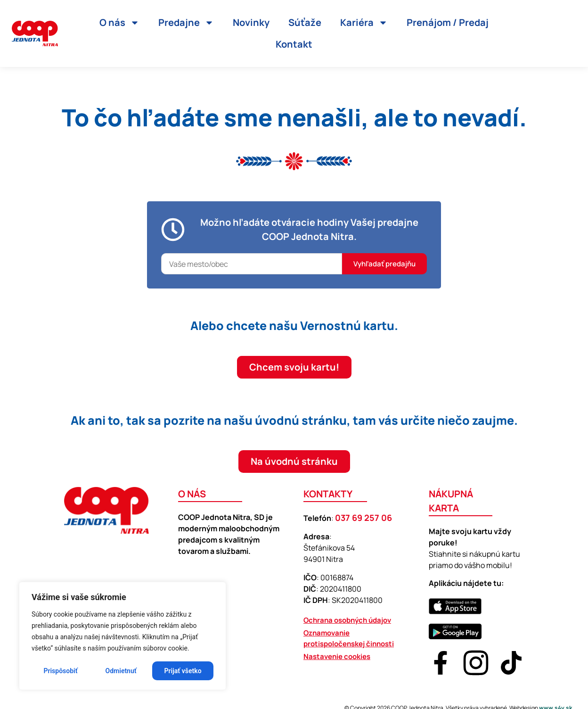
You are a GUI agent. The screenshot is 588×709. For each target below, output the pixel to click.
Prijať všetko (183, 671)
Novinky (251, 22)
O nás (119, 23)
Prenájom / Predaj (448, 22)
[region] (122, 636)
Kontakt (294, 44)
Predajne (186, 23)
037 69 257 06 (363, 518)
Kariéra (364, 23)
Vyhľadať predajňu (384, 264)
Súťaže (305, 22)
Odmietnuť (121, 671)
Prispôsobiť (60, 671)
